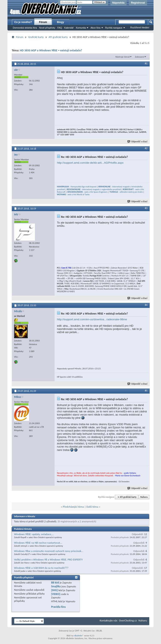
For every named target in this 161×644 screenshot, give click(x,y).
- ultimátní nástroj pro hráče (126, 192)
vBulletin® (79, 636)
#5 (146, 391)
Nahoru (144, 497)
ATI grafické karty (58, 37)
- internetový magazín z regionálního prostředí (94, 189)
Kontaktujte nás (109, 620)
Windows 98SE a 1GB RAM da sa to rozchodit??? (41, 568)
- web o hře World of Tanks (73, 194)
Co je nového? (23, 22)
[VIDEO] (56, 594)
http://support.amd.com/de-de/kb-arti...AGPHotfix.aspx (90, 163)
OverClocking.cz (128, 620)
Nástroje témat (123, 57)
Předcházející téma (73, 507)
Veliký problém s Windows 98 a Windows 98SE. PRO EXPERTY (48, 560)
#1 (146, 64)
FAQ (60, 28)
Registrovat (138, 3)
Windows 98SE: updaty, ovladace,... (34, 534)
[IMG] (55, 590)
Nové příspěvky (47, 28)
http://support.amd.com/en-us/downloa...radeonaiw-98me (92, 319)
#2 (146, 148)
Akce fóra (95, 28)
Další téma (92, 507)
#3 (146, 208)
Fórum (43, 22)
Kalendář (69, 28)
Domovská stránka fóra (25, 28)
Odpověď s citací (138, 142)
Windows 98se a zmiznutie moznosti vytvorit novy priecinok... (49, 551)
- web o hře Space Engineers (88, 192)
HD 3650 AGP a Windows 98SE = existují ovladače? (51, 50)
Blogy (60, 22)
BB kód (55, 583)
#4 (146, 305)
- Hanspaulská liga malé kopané (77, 187)
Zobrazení (140, 57)
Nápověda (118, 3)
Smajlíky (56, 586)
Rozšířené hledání (140, 27)
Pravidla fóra (58, 607)
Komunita (81, 28)
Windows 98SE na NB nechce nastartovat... (38, 543)
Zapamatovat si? (72, 8)
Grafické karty (36, 37)
